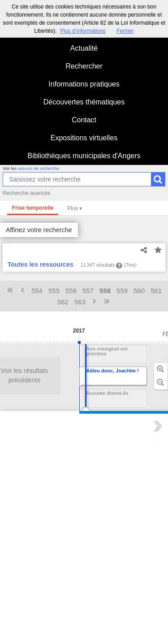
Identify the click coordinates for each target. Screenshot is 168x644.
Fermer (125, 31)
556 (71, 291)
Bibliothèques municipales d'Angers (84, 156)
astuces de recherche (39, 168)
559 (122, 291)
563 (80, 302)
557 (88, 291)
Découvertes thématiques (84, 102)
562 (63, 302)
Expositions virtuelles (84, 138)
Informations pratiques (84, 84)
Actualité (84, 48)
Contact (84, 120)
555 (54, 291)
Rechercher (84, 66)
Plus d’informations (83, 31)
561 (156, 291)
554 (37, 291)
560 (139, 291)
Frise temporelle (33, 208)
